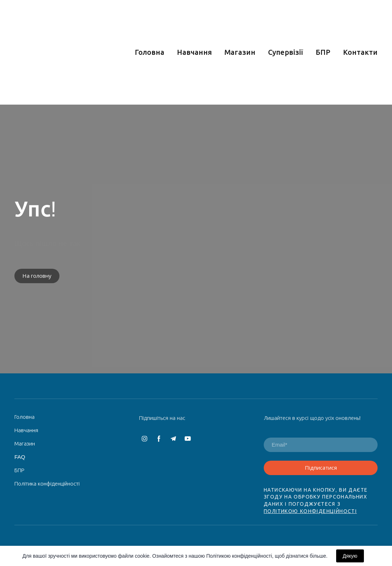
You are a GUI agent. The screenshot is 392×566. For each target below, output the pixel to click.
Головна (150, 52)
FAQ (20, 457)
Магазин (240, 52)
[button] (37, 276)
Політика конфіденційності (47, 484)
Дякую (350, 556)
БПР (323, 52)
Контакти (360, 52)
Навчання (194, 52)
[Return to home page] (65, 52)
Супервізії (286, 52)
